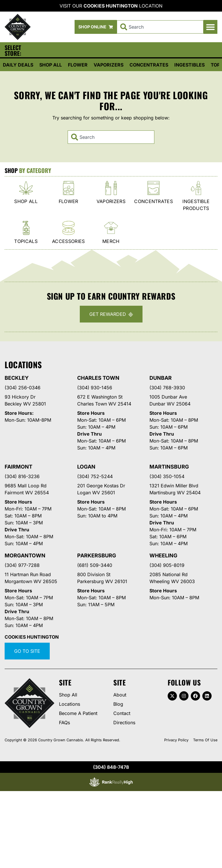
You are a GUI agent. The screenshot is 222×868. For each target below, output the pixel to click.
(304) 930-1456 (95, 388)
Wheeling (163, 555)
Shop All (51, 65)
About (120, 695)
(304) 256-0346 (23, 388)
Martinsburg (169, 467)
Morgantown (25, 555)
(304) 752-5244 (95, 476)
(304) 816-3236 (22, 476)
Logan (86, 467)
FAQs (64, 723)
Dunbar (161, 378)
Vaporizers (109, 65)
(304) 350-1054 (167, 476)
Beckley (17, 378)
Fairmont (18, 467)
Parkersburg (97, 555)
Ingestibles (189, 65)
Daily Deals (18, 65)
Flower (78, 65)
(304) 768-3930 (167, 388)
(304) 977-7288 (22, 565)
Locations (70, 704)
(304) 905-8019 (167, 565)
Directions (124, 723)
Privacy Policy (176, 740)
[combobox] (160, 27)
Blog (118, 704)
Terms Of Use (205, 740)
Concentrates (149, 65)
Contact (122, 713)
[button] (210, 27)
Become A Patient (78, 713)
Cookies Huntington (111, 6)
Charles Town (98, 378)
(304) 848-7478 (111, 767)
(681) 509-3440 (95, 565)
